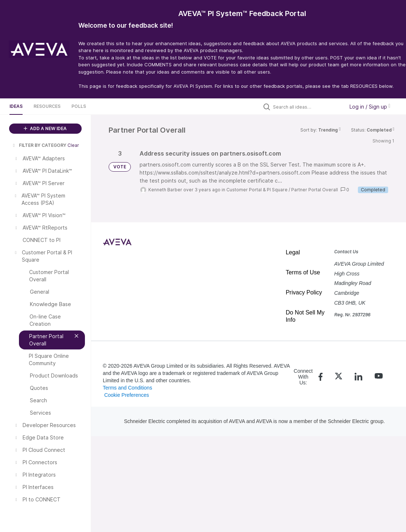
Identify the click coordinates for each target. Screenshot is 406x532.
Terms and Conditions (127, 388)
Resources (47, 106)
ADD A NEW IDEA (45, 128)
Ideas (16, 106)
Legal (293, 252)
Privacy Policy (304, 292)
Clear (73, 145)
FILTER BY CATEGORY (39, 145)
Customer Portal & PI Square (257, 190)
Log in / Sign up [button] (370, 107)
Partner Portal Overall (315, 190)
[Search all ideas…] (307, 107)
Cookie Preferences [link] (127, 395)
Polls (79, 106)
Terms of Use (303, 272)
